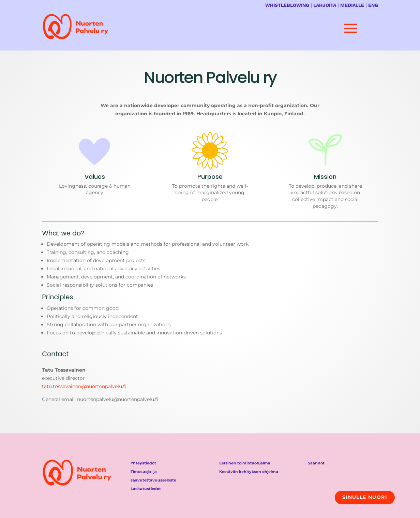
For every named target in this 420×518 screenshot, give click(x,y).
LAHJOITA (325, 5)
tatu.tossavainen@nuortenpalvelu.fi (84, 386)
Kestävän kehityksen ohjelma (249, 472)
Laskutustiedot (146, 489)
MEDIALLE (352, 5)
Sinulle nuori (365, 497)
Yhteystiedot (143, 463)
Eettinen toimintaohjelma (245, 463)
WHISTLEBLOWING (287, 5)
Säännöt (316, 463)
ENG (373, 5)
